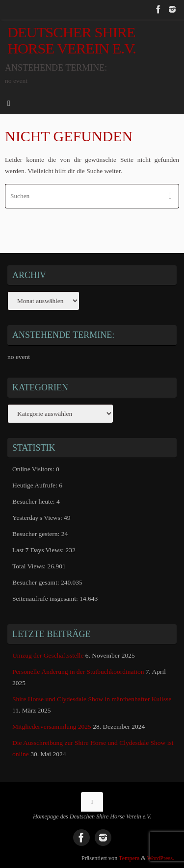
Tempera (129, 858)
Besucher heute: (34, 501)
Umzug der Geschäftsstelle (48, 655)
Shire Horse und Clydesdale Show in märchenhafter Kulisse (92, 699)
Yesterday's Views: (38, 518)
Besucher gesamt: (37, 582)
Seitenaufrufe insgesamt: (46, 599)
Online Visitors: (34, 469)
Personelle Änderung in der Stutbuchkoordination (78, 672)
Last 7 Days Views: (39, 550)
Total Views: (30, 566)
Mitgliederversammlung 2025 (52, 727)
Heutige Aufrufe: (36, 485)
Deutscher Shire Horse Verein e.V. (72, 41)
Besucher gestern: (37, 534)
